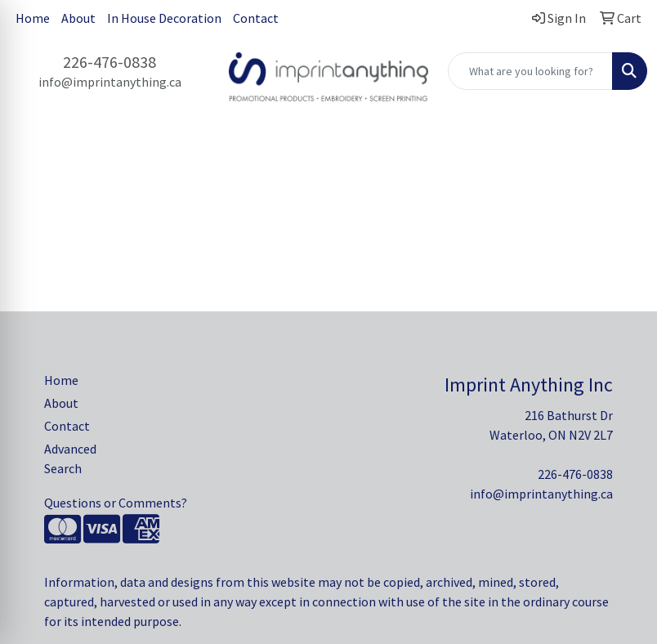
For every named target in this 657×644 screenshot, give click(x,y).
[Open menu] (624, 160)
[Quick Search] (530, 71)
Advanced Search (70, 458)
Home (33, 18)
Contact (256, 18)
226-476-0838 (109, 62)
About (78, 18)
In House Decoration (164, 18)
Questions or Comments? (116, 503)
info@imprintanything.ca (110, 82)
